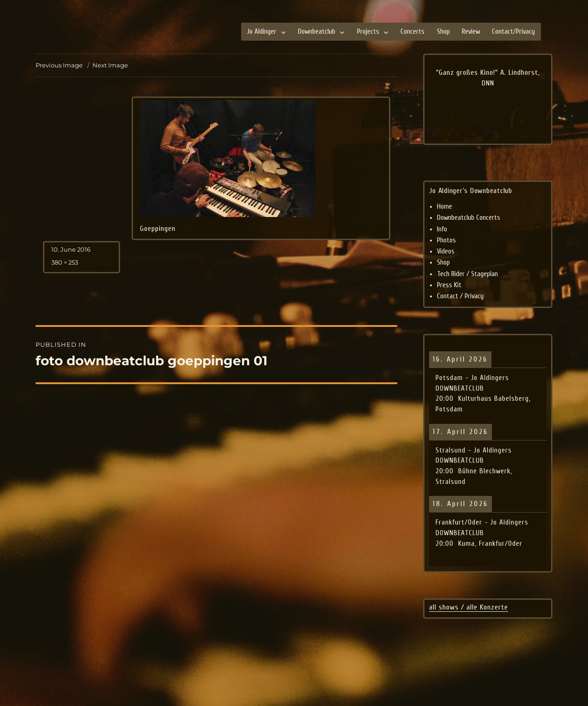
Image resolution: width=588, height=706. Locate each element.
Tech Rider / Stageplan (467, 274)
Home (445, 207)
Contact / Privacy (460, 296)
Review (471, 32)
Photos (446, 240)
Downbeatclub (317, 32)
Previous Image (59, 65)
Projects (368, 32)
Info (442, 229)
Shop (443, 32)
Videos (446, 251)
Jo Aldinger (262, 32)
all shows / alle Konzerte (469, 607)
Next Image (110, 65)
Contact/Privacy (513, 32)
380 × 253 (65, 262)
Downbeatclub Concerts (469, 218)
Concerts (412, 32)
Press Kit (449, 285)
